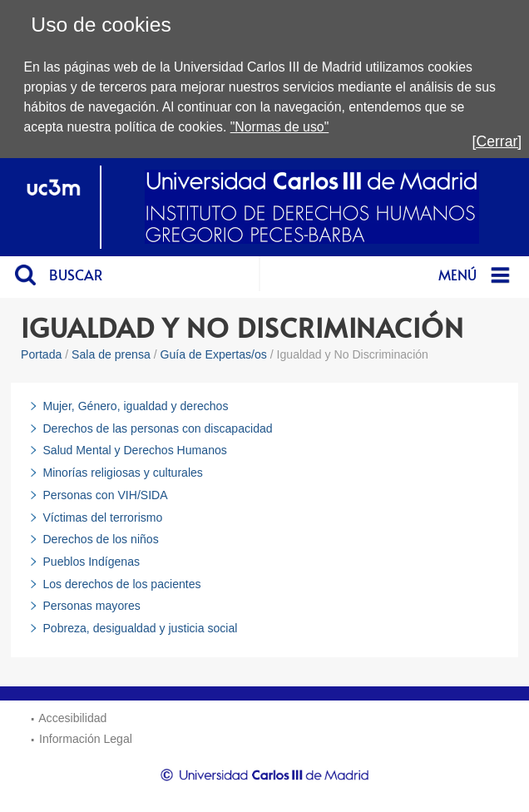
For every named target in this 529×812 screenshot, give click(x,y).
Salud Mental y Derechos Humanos (134, 450)
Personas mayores (91, 606)
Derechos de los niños (100, 539)
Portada (41, 354)
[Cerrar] (497, 141)
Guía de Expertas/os (214, 354)
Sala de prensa (111, 354)
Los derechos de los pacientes (121, 584)
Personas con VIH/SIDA (105, 495)
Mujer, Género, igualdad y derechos (135, 406)
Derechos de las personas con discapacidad (157, 428)
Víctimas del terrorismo (102, 517)
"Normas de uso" (280, 127)
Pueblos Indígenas (91, 562)
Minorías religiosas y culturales (122, 473)
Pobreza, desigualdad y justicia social (140, 628)
